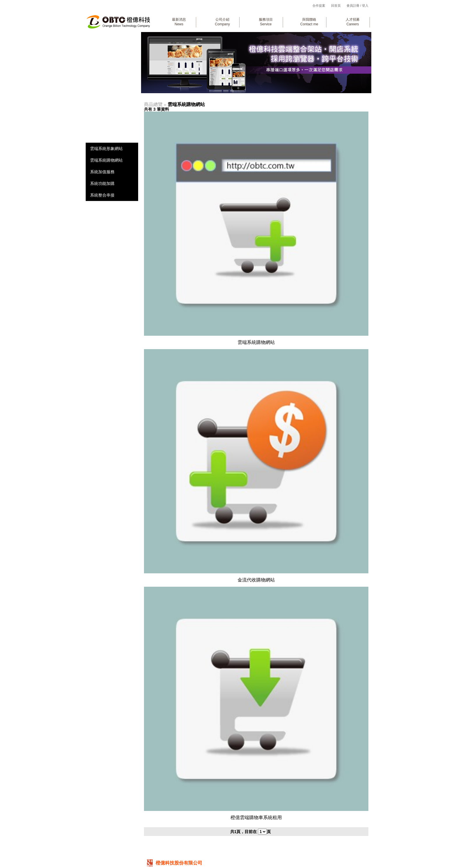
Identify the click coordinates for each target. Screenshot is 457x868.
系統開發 (108, 37)
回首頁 (336, 6)
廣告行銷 (108, 112)
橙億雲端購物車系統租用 (256, 817)
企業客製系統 (113, 50)
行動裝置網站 (113, 87)
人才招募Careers (353, 22)
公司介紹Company (222, 22)
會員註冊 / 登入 (357, 6)
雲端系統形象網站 (106, 149)
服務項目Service (266, 22)
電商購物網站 (113, 75)
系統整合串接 (102, 195)
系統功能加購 (102, 183)
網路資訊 (108, 125)
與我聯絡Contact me (309, 22)
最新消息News (179, 22)
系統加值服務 (102, 172)
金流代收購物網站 (256, 580)
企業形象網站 (113, 62)
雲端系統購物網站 (106, 160)
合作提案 (319, 6)
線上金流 (108, 100)
